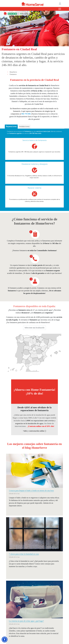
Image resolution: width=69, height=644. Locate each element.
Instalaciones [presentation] (24, 126)
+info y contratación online (35, 431)
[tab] (11, 127)
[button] (5, 639)
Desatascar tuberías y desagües (35, 164)
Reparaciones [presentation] (11, 126)
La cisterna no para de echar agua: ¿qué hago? (26, 621)
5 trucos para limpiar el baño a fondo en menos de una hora (31, 491)
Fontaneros (13, 74)
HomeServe (13, 72)
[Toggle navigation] (60, 9)
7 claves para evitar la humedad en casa (24, 554)
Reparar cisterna (34, 188)
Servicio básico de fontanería (34, 140)
